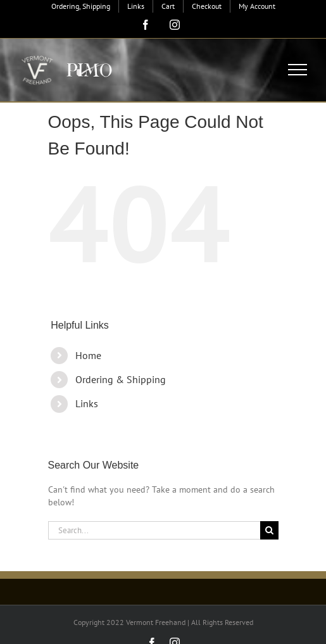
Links (87, 403)
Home (88, 355)
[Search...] (154, 530)
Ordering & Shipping (121, 379)
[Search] (269, 530)
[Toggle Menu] (298, 70)
